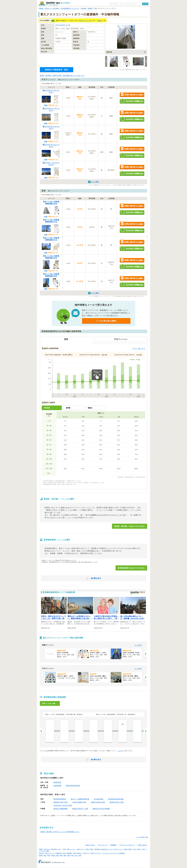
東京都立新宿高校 (60, 799)
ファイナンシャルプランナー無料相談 (113, 853)
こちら (120, 751)
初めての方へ (91, 845)
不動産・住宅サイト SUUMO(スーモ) (50, 849)
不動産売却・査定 (60, 853)
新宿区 (90, 8)
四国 (69, 855)
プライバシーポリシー (127, 845)
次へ (145, 731)
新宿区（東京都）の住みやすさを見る (130, 526)
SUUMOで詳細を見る (132, 101)
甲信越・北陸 (55, 855)
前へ (42, 731)
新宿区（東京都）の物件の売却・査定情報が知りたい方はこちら (62, 76)
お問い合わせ (143, 845)
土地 (143, 849)
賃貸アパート (81, 849)
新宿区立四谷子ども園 (80, 809)
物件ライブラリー (96, 853)
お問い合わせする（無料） (132, 95)
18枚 (45, 105)
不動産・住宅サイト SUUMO (49, 8)
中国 (72, 855)
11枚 (45, 216)
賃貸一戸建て (90, 849)
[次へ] (145, 654)
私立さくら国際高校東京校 (80, 799)
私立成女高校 (99, 799)
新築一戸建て (128, 849)
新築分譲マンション (107, 849)
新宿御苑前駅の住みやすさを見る (131, 568)
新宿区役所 (57, 782)
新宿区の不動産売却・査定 (57, 70)
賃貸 (99, 21)
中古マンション (85, 21)
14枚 (45, 235)
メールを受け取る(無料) (106, 321)
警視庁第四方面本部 (73, 786)
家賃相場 (97, 849)
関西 (65, 855)
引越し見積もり (78, 853)
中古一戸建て (137, 849)
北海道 (41, 855)
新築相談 (69, 853)
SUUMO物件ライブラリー (70, 8)
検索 (146, 4)
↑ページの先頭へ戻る (142, 837)
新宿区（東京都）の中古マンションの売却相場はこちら (60, 832)
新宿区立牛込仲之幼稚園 (101, 809)
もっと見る (138, 645)
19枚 (45, 289)
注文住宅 (41, 853)
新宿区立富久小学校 (117, 802)
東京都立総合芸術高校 (116, 799)
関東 (49, 855)
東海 (61, 855)
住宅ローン (87, 853)
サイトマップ (103, 845)
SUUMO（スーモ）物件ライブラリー (55, 3)
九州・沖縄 (78, 855)
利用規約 (113, 845)
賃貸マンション (71, 849)
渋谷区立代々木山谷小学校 (63, 805)
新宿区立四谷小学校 (98, 802)
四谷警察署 (57, 786)
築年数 (68, 408)
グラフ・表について (139, 349)
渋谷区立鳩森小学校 (79, 802)
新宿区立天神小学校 (61, 802)
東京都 (84, 8)
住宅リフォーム (50, 853)
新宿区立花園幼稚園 (61, 809)
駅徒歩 (90, 408)
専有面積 (47, 408)
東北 (45, 855)
